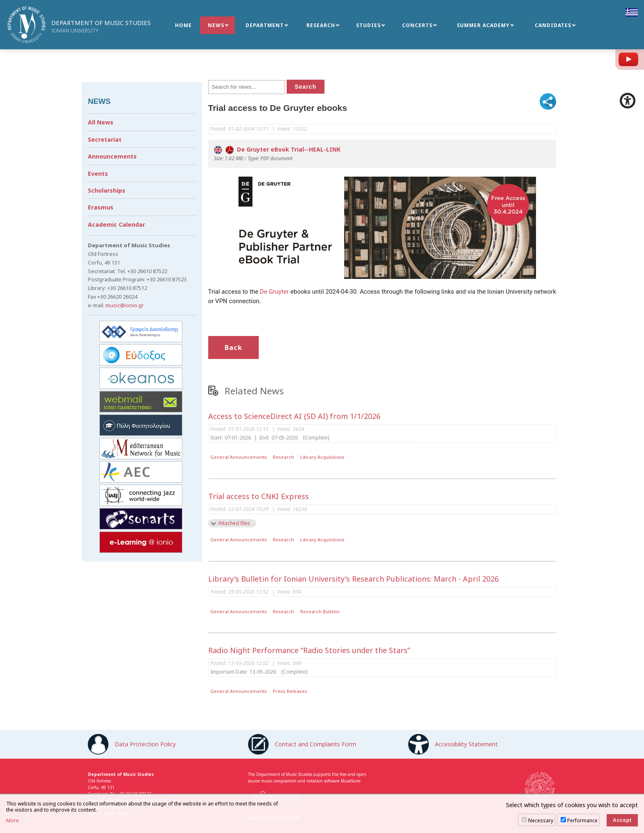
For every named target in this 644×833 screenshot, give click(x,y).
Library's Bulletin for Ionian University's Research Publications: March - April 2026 (353, 579)
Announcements (112, 156)
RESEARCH (321, 25)
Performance (582, 820)
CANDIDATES (553, 25)
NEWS (216, 25)
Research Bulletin (320, 611)
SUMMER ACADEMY (483, 25)
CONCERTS (417, 25)
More (13, 821)
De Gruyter (274, 292)
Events (98, 174)
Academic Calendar (116, 224)
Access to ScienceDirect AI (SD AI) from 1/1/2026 (294, 416)
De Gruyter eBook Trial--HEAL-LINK (277, 149)
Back (233, 347)
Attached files (234, 523)
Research (283, 457)
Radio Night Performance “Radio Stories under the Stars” (309, 650)
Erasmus (101, 207)
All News (101, 122)
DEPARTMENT (265, 25)
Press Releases (290, 691)
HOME (183, 25)
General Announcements (239, 457)
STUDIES (368, 25)
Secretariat (105, 139)
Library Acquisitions (322, 457)
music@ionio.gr (125, 305)
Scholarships (107, 190)
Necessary (541, 820)
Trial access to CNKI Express (259, 496)
